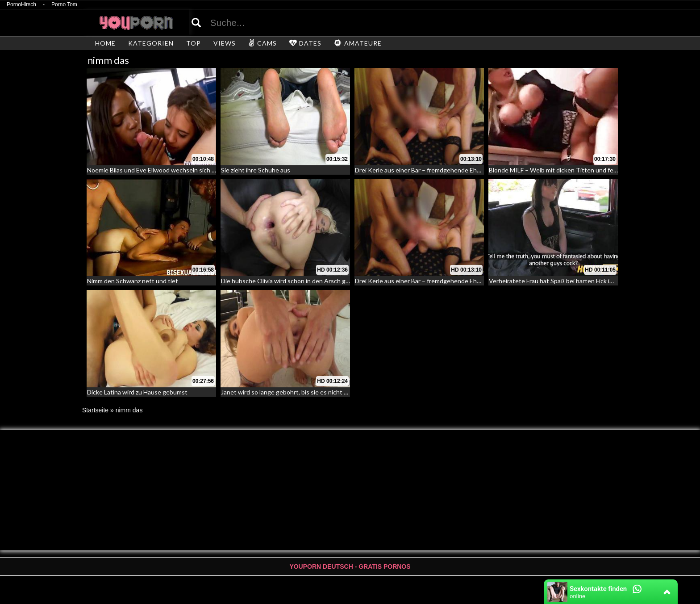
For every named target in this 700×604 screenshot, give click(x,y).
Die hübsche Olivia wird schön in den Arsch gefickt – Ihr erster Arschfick (322, 281)
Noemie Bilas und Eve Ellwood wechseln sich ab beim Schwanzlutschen (185, 170)
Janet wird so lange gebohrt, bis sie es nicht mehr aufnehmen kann (313, 392)
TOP (194, 43)
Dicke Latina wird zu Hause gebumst (137, 392)
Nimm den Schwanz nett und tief (132, 281)
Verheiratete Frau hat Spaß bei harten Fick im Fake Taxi (565, 281)
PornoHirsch (21, 5)
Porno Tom (64, 5)
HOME (105, 43)
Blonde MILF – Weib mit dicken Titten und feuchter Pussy (570, 170)
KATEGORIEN (151, 43)
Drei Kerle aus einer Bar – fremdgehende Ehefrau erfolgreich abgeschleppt (459, 170)
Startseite (95, 410)
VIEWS (225, 43)
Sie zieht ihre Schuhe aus (256, 170)
